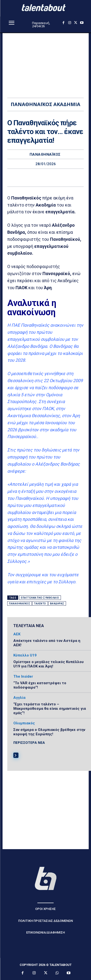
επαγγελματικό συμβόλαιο (40, 598)
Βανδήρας (57, 604)
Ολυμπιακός (24, 723)
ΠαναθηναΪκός (45, 155)
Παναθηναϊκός (20, 604)
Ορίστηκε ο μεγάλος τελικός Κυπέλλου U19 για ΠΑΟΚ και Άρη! (49, 664)
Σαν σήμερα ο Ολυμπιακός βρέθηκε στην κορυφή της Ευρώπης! (49, 732)
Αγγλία (19, 698)
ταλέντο (40, 604)
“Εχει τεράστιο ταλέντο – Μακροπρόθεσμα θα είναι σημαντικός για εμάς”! (50, 709)
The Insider (23, 677)
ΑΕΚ (17, 634)
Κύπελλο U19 (25, 655)
